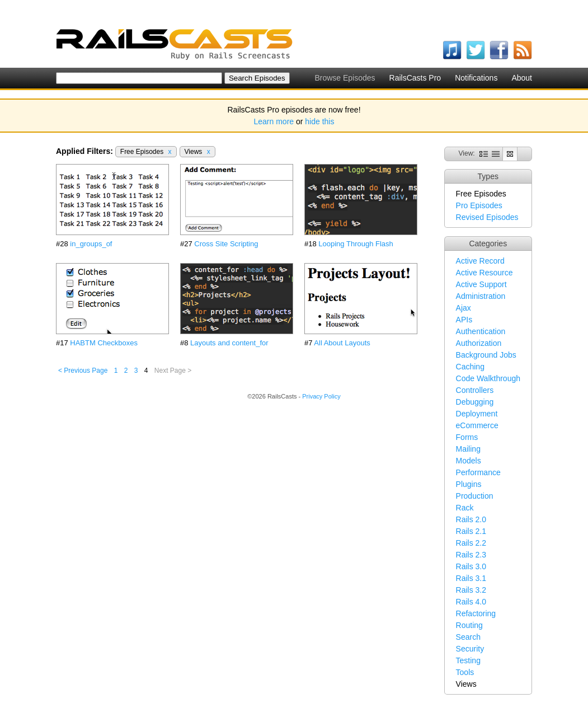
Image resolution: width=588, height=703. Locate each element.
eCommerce (477, 425)
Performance (478, 472)
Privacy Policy (321, 396)
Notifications (476, 78)
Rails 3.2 (471, 590)
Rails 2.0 (471, 519)
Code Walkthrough (488, 378)
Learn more (274, 121)
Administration (481, 296)
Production (475, 496)
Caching (470, 367)
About (522, 78)
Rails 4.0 (471, 602)
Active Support (481, 284)
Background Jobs (486, 355)
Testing (468, 660)
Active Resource (484, 273)
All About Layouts (342, 343)
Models (469, 461)
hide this (319, 121)
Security (470, 649)
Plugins (469, 484)
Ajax (464, 308)
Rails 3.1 (471, 578)
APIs (464, 320)
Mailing (468, 449)
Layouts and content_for (229, 343)
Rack (465, 508)
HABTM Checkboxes (104, 343)
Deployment (477, 414)
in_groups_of (91, 244)
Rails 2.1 (471, 531)
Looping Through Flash (356, 244)
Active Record (480, 261)
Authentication (481, 331)
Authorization (479, 343)
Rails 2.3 (471, 555)
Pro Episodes (479, 205)
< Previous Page (83, 371)
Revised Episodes (487, 217)
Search (468, 637)
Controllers (475, 390)
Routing (469, 625)
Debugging (475, 402)
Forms (467, 437)
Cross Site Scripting (226, 244)
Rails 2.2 (471, 543)
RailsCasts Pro (415, 78)
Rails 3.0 (471, 566)
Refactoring (476, 613)
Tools (465, 672)
